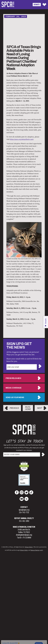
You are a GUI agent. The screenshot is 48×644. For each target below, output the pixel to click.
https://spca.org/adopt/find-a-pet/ (22, 139)
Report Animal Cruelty (24, 518)
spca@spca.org (24, 510)
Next (39, 408)
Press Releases (13, 378)
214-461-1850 (24, 521)
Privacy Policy (29, 547)
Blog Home (28, 408)
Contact (24, 507)
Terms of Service (35, 550)
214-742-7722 (24, 512)
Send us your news (15, 397)
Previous (14, 408)
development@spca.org (24, 535)
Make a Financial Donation (24, 527)
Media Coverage (14, 388)
